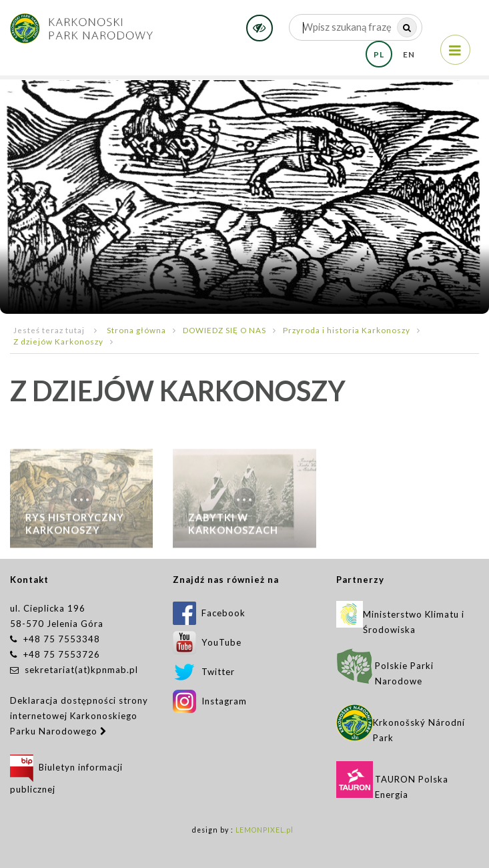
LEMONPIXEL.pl (265, 830)
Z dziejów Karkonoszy (58, 341)
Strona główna (136, 330)
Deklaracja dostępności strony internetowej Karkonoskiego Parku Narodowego (79, 716)
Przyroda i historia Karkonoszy (347, 330)
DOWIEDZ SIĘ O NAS (224, 330)
